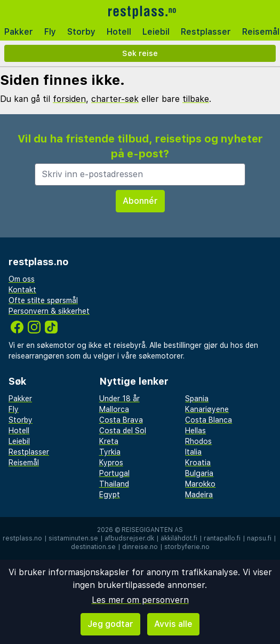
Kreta (109, 441)
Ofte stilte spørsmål (43, 300)
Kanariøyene (207, 409)
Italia (193, 452)
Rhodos (198, 441)
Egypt (110, 495)
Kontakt (22, 290)
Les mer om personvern (140, 600)
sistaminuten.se (73, 538)
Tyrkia (110, 452)
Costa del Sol (123, 431)
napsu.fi (259, 538)
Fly (50, 32)
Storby (81, 32)
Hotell (119, 32)
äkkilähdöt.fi (179, 538)
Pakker (19, 32)
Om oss (22, 279)
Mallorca (114, 409)
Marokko (200, 484)
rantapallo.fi (222, 538)
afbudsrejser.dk (129, 538)
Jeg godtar (110, 624)
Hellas (195, 431)
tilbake (196, 99)
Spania (197, 399)
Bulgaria (199, 473)
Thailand (114, 484)
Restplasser (206, 32)
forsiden (69, 99)
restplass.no (22, 538)
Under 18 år (119, 399)
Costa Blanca (209, 420)
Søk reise (140, 53)
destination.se (93, 547)
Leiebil (156, 32)
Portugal (114, 473)
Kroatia (198, 463)
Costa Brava (121, 420)
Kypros (111, 463)
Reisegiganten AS (152, 530)
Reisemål (24, 463)
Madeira (199, 495)
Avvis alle (173, 624)
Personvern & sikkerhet (49, 311)
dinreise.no (140, 547)
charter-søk (115, 99)
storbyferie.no (187, 547)
